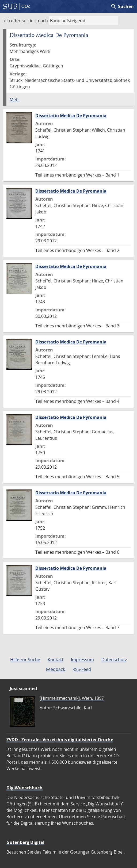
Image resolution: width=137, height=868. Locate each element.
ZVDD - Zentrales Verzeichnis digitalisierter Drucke (60, 740)
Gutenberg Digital (25, 842)
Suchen (122, 6)
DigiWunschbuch (24, 788)
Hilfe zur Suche (25, 660)
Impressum (82, 660)
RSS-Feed (82, 669)
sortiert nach (35, 21)
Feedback (56, 669)
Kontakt (56, 660)
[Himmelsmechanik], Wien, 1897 (72, 698)
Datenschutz (114, 660)
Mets (15, 100)
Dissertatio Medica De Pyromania (71, 116)
